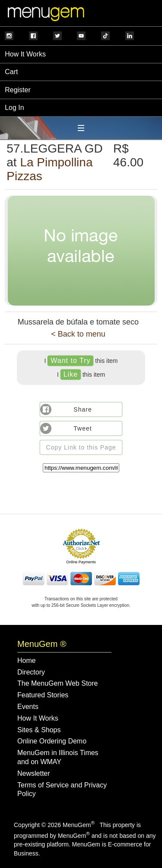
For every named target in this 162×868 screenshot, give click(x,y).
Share (83, 409)
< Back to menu (78, 334)
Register (18, 90)
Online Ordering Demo (52, 741)
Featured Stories (43, 695)
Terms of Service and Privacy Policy (62, 790)
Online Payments (81, 562)
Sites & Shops (39, 730)
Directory (31, 672)
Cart (11, 72)
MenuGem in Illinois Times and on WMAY (58, 757)
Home (27, 660)
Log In (14, 108)
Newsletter (34, 773)
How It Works (25, 54)
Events (28, 707)
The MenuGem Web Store (57, 683)
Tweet (83, 428)
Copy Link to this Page (81, 447)
